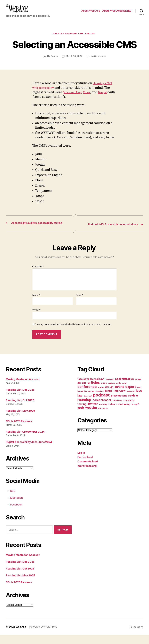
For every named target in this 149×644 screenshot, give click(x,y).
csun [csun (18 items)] (101, 396)
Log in (81, 462)
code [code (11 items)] (118, 392)
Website (36, 319)
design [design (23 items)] (109, 396)
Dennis (53, 61)
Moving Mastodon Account (23, 388)
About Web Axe (91, 13)
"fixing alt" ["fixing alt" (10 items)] (110, 388)
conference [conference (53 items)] (87, 396)
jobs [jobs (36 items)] (139, 400)
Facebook (16, 514)
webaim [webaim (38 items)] (91, 417)
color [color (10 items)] (124, 392)
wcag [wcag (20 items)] (127, 413)
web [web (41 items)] (81, 417)
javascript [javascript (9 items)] (131, 400)
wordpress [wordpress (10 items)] (103, 417)
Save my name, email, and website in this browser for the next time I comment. (73, 333)
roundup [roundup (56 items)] (84, 409)
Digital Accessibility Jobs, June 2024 (29, 451)
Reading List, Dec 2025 (20, 399)
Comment (38, 276)
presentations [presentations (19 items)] (119, 405)
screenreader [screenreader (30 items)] (102, 409)
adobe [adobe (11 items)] (138, 388)
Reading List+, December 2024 (25, 441)
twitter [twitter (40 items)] (93, 413)
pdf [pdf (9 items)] (90, 405)
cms (83, 39)
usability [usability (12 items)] (103, 413)
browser (71, 39)
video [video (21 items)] (112, 413)
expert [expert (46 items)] (131, 396)
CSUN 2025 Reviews (19, 430)
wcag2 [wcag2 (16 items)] (135, 413)
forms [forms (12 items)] (80, 400)
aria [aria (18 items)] (84, 392)
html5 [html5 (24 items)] (109, 400)
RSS (13, 500)
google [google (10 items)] (91, 400)
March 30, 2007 (74, 61)
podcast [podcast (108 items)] (101, 404)
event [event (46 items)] (119, 396)
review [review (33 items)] (133, 405)
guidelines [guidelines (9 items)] (99, 400)
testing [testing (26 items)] (82, 413)
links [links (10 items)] (86, 405)
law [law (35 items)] (80, 405)
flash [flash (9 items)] (139, 397)
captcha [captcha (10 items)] (112, 392)
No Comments (99, 61)
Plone (90, 98)
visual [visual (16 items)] (119, 413)
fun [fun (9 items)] (85, 400)
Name (36, 304)
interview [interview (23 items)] (120, 400)
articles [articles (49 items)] (94, 392)
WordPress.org (87, 475)
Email (80, 304)
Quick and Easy (74, 98)
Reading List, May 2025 (20, 420)
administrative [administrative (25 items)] (124, 388)
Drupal (107, 98)
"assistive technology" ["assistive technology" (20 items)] (91, 388)
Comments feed (88, 471)
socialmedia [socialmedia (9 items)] (117, 410)
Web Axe (21, 636)
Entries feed (85, 466)
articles (56, 39)
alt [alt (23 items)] (79, 392)
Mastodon (16, 507)
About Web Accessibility (117, 13)
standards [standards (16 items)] (129, 409)
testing (93, 39)
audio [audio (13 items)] (104, 392)
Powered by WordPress (44, 636)
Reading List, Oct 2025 (20, 409)
